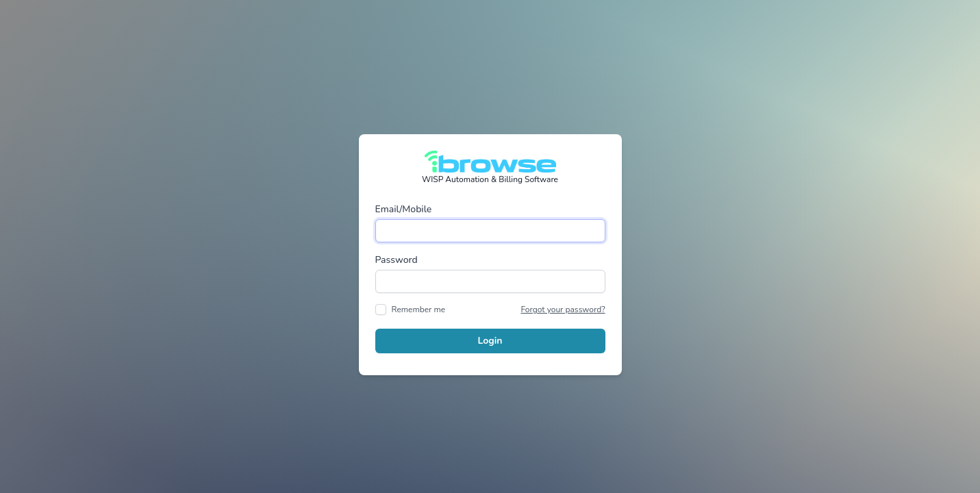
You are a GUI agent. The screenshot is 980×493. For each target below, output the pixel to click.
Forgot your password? (563, 309)
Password (397, 260)
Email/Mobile (404, 209)
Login (490, 341)
